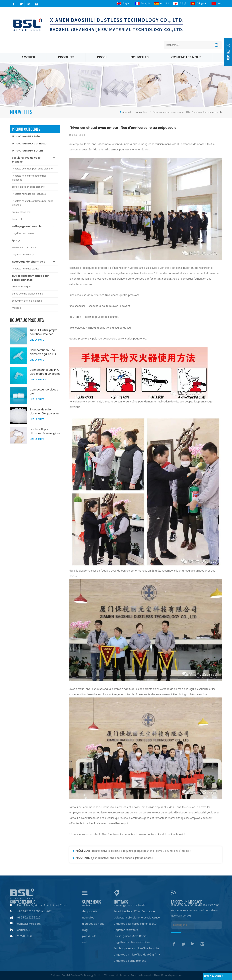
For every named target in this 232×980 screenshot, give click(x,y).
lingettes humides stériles (26, 269)
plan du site (89, 936)
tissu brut (17, 219)
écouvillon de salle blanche (27, 301)
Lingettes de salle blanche (130, 961)
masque (16, 308)
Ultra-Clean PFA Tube (26, 137)
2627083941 (25, 936)
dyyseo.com (175, 975)
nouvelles (140, 57)
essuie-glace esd (21, 212)
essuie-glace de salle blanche (26, 160)
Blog (85, 930)
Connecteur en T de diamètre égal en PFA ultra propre (43, 352)
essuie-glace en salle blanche (28, 187)
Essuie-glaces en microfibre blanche (137, 949)
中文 (217, 4)
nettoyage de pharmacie (29, 262)
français (141, 4)
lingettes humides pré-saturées (29, 194)
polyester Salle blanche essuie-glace (137, 918)
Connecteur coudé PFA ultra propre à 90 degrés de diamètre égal (45, 372)
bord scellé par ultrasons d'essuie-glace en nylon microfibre (45, 431)
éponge (16, 241)
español (161, 4)
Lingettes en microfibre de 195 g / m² (137, 955)
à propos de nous (93, 924)
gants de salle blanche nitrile (28, 294)
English (122, 4)
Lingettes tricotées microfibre (132, 942)
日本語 (179, 4)
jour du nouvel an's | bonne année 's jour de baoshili (123, 858)
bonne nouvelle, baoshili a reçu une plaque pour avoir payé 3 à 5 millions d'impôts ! (141, 851)
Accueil (28, 57)
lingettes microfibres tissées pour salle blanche (32, 203)
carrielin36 (24, 930)
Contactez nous (186, 57)
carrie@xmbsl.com (29, 924)
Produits (66, 57)
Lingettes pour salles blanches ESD (135, 924)
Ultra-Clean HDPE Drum (27, 151)
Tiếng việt (198, 4)
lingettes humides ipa (24, 255)
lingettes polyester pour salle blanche (32, 169)
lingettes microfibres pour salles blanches (29, 178)
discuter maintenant (217, 977)
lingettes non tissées (23, 233)
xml (84, 942)
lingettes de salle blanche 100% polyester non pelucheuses (44, 412)
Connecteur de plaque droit (44, 392)
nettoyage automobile (27, 226)
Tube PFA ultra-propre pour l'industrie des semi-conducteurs (44, 332)
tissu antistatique (21, 287)
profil (102, 57)
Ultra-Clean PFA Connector (30, 144)
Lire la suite (38, 340)
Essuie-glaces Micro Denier (131, 936)
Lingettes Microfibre (126, 930)
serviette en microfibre (24, 248)
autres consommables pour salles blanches (30, 278)
